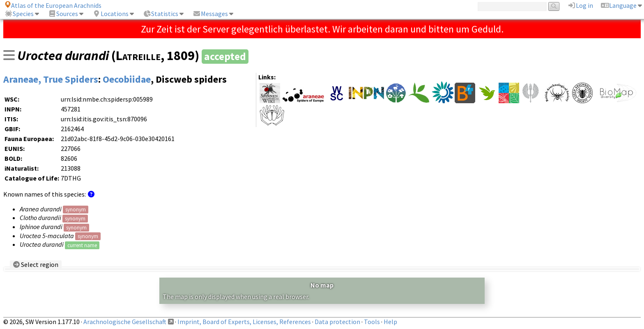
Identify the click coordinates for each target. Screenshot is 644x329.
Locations (110, 14)
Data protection (337, 322)
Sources (63, 14)
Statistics (161, 14)
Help (390, 322)
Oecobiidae (127, 79)
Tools (372, 322)
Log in (580, 5)
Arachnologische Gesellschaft (125, 322)
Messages (210, 14)
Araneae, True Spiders (51, 79)
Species (19, 14)
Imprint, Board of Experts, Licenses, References (244, 322)
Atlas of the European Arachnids (53, 5)
